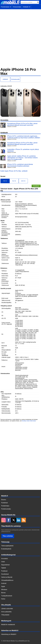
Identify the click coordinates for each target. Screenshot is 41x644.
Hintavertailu (17, 7)
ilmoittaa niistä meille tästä (29, 421)
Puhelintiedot (6, 7)
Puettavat (4, 571)
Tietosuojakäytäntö (7, 546)
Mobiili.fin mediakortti (8, 625)
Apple (3, 586)
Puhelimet (5, 503)
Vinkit (3, 562)
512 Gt (14, 181)
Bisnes (3, 593)
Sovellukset (5, 574)
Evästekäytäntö (6, 549)
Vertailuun (36, 186)
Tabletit (4, 568)
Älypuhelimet (5, 565)
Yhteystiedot (5, 615)
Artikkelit (27, 7)
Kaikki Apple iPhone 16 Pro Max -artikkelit (14, 171)
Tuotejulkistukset (7, 596)
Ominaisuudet (15, 79)
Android (4, 583)
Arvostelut (5, 559)
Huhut (3, 599)
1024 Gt (23, 181)
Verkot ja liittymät (7, 577)
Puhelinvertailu (6, 509)
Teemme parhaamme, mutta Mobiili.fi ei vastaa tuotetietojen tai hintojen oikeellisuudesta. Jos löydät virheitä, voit (19, 420)
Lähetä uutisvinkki (7, 609)
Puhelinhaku (5, 506)
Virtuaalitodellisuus (7, 580)
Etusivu (4, 500)
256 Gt (5, 181)
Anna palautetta (6, 612)
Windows (4, 590)
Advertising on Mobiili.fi (9, 634)
